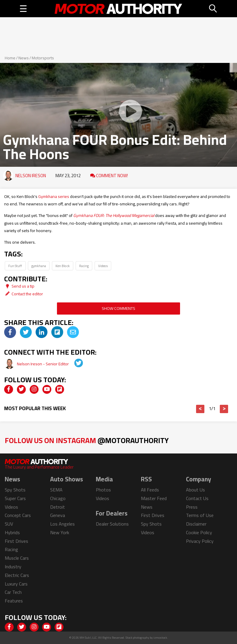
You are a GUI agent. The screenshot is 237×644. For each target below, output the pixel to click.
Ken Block (63, 266)
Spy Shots (15, 490)
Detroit (58, 507)
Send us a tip (19, 286)
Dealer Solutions (112, 524)
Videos (103, 266)
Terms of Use (200, 515)
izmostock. (161, 638)
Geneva (58, 515)
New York (60, 532)
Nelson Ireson (31, 176)
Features (14, 601)
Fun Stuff (15, 266)
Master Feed (154, 498)
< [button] (200, 409)
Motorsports (43, 58)
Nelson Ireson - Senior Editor (43, 364)
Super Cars (15, 498)
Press (192, 507)
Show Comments (118, 308)
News (24, 58)
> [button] (224, 409)
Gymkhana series (54, 196)
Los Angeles (62, 524)
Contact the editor (24, 294)
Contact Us (197, 498)
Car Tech (13, 592)
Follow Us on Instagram (87, 440)
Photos (103, 490)
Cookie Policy (199, 532)
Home (10, 58)
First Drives (16, 541)
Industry (13, 567)
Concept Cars (18, 515)
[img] (10, 332)
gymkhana (39, 266)
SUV (9, 524)
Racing (84, 266)
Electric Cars (17, 575)
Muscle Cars (17, 558)
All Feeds (150, 490)
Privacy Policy (200, 541)
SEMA (56, 490)
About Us (195, 490)
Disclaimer (196, 524)
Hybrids (12, 532)
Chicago (58, 498)
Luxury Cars (16, 584)
